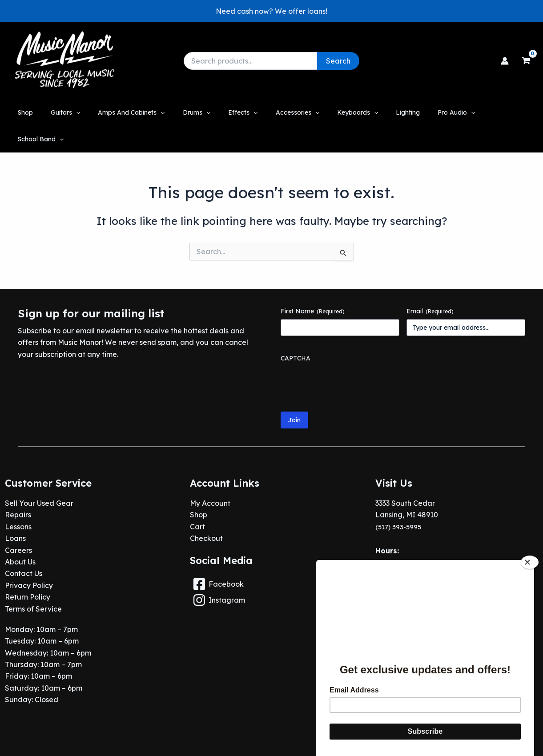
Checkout (206, 512)
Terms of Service (33, 582)
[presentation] (348, 357)
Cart (197, 500)
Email (430, 284)
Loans (15, 512)
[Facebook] (271, 557)
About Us (20, 535)
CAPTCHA (296, 332)
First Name (313, 284)
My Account (210, 476)
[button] (271, 11)
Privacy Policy (29, 559)
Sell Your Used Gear (39, 476)
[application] (88, 112)
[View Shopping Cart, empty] (526, 61)
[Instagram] (271, 573)
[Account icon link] (505, 61)
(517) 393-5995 (400, 500)
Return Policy (28, 570)
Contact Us (24, 547)
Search (338, 61)
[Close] (530, 536)
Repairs (18, 488)
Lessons (18, 500)
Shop (199, 488)
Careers (18, 524)
